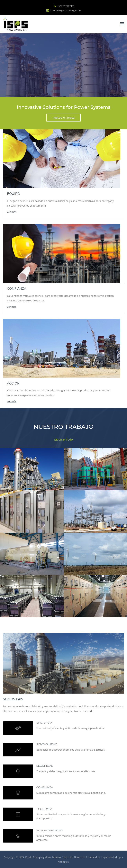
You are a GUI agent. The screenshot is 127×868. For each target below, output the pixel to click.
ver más (12, 212)
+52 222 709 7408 (64, 6)
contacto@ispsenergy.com (64, 10)
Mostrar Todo (63, 439)
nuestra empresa (63, 117)
